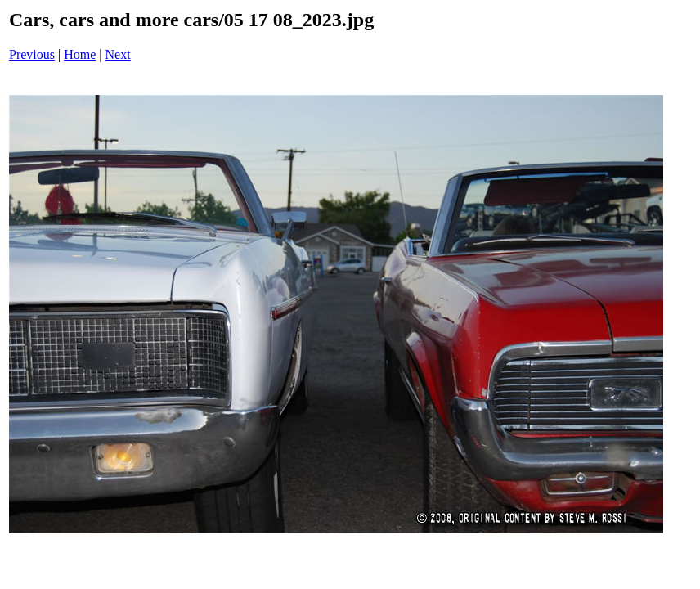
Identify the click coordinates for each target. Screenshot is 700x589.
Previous (32, 54)
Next (118, 54)
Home (80, 54)
